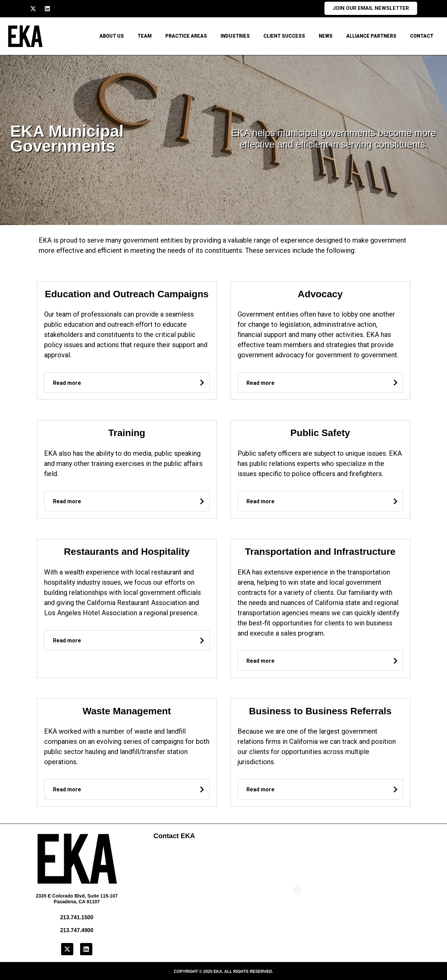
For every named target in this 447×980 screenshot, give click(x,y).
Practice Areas (186, 36)
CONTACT (422, 36)
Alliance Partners (371, 36)
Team (145, 36)
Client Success (284, 36)
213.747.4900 (77, 930)
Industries (235, 36)
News (326, 36)
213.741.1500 (77, 917)
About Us (112, 36)
